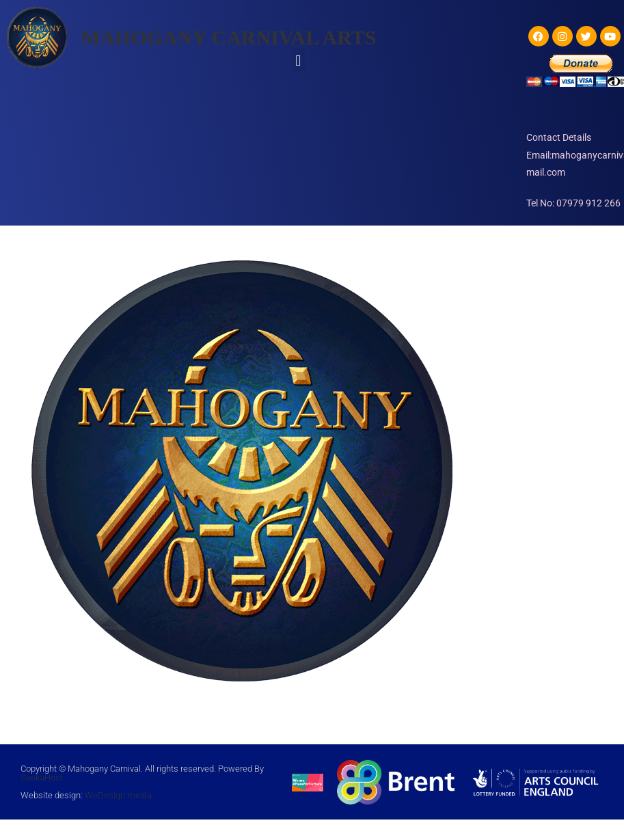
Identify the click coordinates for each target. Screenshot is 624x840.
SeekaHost (42, 777)
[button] (298, 60)
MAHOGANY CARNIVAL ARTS (228, 37)
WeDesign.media (118, 795)
